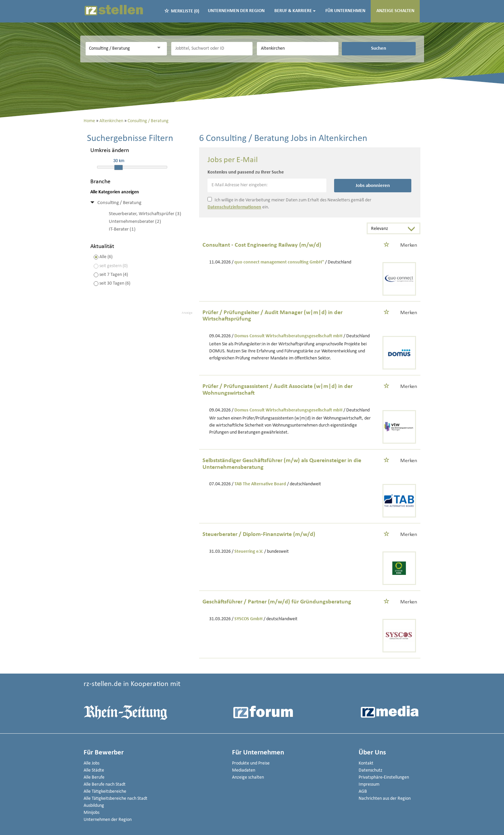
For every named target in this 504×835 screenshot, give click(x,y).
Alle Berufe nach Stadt (105, 784)
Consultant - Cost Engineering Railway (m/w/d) (262, 245)
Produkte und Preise (251, 763)
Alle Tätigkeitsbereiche (105, 792)
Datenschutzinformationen (234, 207)
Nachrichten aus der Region (385, 799)
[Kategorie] (120, 49)
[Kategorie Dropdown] (160, 48)
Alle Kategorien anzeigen (115, 192)
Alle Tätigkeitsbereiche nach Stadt (116, 799)
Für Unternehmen (345, 11)
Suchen (379, 48)
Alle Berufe (94, 777)
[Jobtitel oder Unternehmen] (212, 49)
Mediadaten (244, 770)
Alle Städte (94, 770)
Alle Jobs (91, 763)
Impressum (369, 784)
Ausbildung (94, 806)
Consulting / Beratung (119, 203)
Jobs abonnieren (373, 186)
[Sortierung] (387, 229)
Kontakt (366, 763)
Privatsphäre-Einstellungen (384, 777)
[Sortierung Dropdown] (413, 229)
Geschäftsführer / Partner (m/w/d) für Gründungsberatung (277, 602)
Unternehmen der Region (236, 11)
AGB (363, 792)
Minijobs (91, 813)
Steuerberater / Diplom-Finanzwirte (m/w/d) (259, 534)
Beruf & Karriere (295, 11)
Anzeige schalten (395, 11)
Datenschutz (371, 770)
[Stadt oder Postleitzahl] (297, 49)
